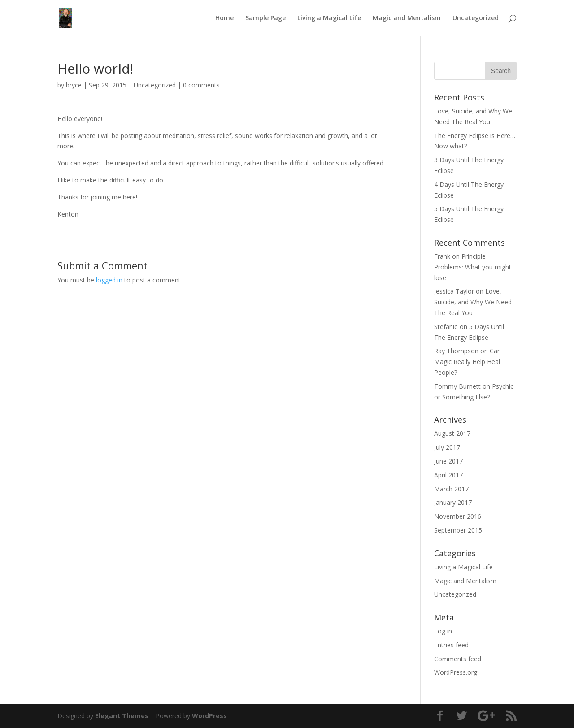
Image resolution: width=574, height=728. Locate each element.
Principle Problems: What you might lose (473, 267)
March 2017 (451, 489)
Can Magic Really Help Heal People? (467, 362)
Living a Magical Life (329, 18)
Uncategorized (476, 18)
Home (224, 18)
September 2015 (458, 530)
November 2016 (458, 516)
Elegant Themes (122, 716)
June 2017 (448, 461)
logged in (109, 280)
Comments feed (458, 659)
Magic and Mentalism (407, 18)
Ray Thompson (456, 351)
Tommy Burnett (457, 386)
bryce (74, 85)
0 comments (201, 85)
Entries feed (451, 645)
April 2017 (448, 475)
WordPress (209, 716)
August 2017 (452, 433)
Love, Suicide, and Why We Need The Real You (473, 302)
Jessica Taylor (454, 291)
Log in (443, 631)
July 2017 (447, 447)
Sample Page (265, 18)
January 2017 (453, 502)
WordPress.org (456, 672)
